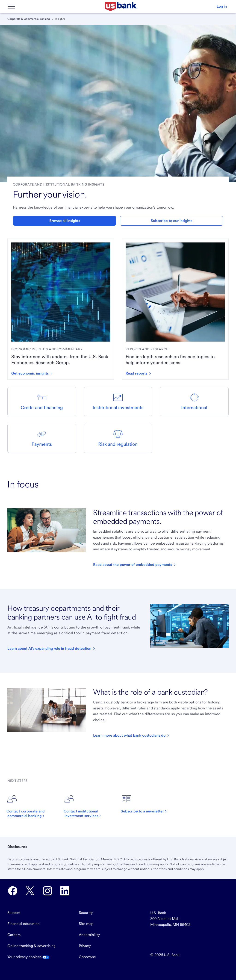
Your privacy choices (28, 957)
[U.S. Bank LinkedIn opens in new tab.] (65, 891)
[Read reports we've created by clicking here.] (140, 373)
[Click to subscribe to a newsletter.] (146, 804)
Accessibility (89, 935)
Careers (14, 935)
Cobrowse (87, 957)
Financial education (24, 924)
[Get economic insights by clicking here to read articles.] (34, 373)
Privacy (85, 946)
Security (86, 913)
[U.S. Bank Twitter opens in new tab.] (30, 891)
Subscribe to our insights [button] (171, 221)
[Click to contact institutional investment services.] (89, 806)
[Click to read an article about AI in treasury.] (52, 649)
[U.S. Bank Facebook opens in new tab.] (13, 891)
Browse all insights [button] (65, 221)
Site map (86, 924)
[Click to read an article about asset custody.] (132, 735)
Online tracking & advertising (31, 946)
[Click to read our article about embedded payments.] (135, 565)
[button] (222, 6)
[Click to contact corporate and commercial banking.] (32, 806)
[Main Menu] (11, 6)
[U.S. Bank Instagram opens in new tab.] (47, 891)
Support (14, 913)
